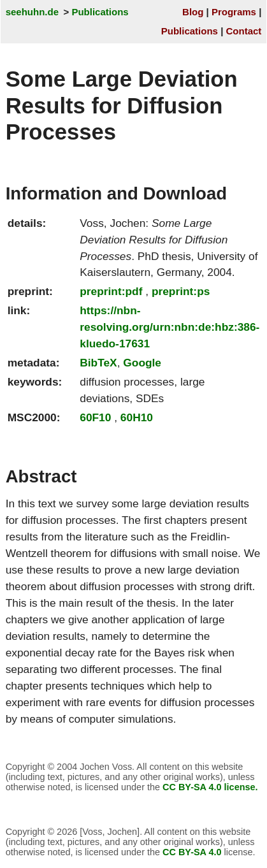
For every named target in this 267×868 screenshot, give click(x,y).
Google (142, 363)
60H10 (137, 417)
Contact (244, 31)
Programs (234, 12)
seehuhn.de (32, 12)
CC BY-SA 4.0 (192, 852)
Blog (193, 12)
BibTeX (98, 363)
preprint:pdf (111, 291)
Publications (100, 12)
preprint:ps (181, 291)
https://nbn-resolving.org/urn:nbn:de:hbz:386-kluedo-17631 (170, 327)
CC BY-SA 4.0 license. (210, 787)
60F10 (95, 417)
